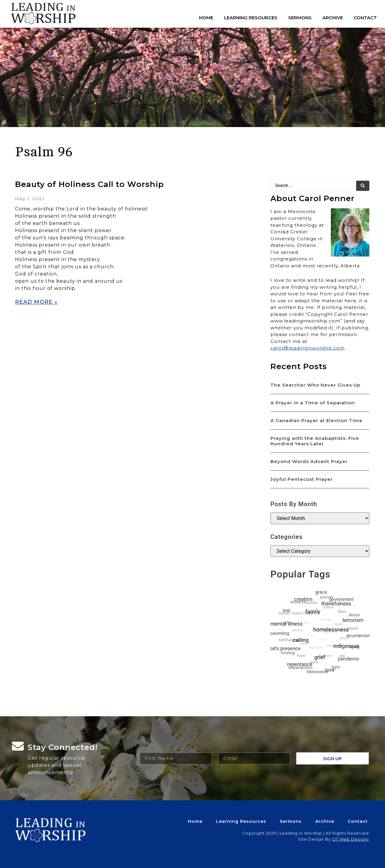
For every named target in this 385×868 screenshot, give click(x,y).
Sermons (300, 18)
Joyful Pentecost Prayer (302, 479)
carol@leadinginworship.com (308, 348)
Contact (365, 18)
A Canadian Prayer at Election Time (316, 420)
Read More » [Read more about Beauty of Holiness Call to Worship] (36, 302)
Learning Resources (251, 18)
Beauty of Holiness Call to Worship (89, 184)
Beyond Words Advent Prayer (309, 461)
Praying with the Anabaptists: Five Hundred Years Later (315, 441)
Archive (333, 18)
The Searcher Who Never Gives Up (315, 385)
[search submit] (363, 186)
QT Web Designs (350, 839)
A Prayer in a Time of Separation (313, 403)
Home (206, 18)
